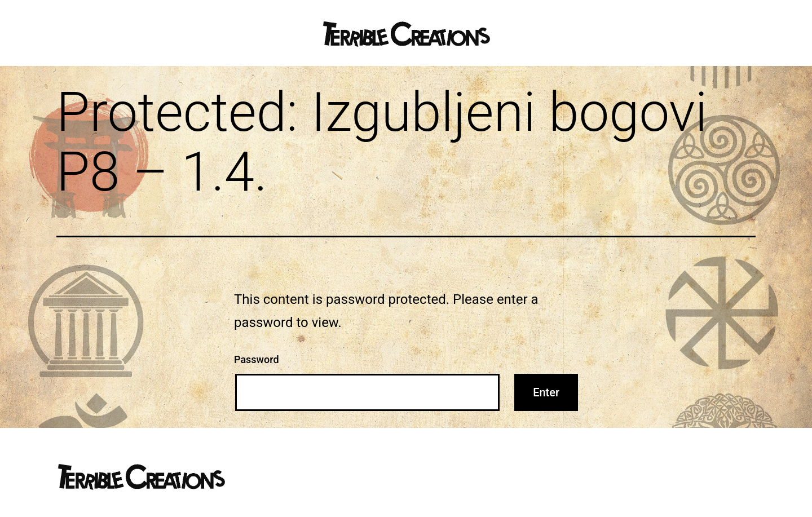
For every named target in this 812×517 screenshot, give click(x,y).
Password (257, 359)
